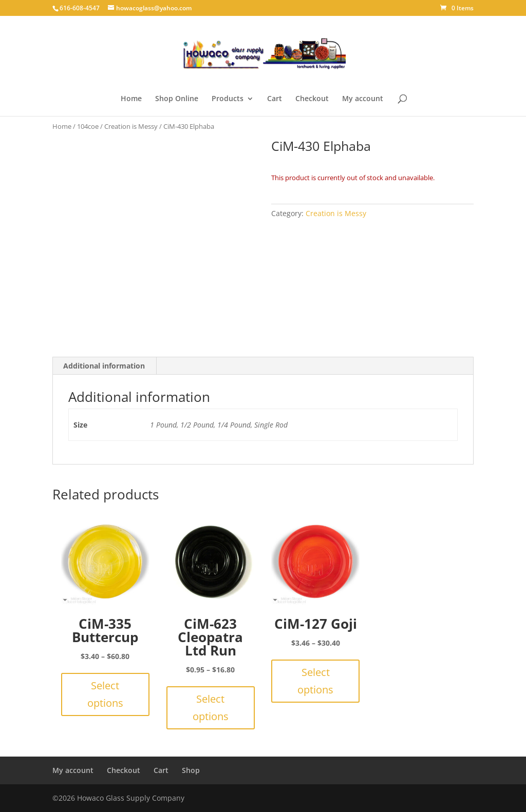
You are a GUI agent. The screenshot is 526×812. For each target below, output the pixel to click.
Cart (275, 99)
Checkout (312, 99)
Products (228, 99)
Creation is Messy (131, 126)
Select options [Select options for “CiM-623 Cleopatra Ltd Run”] (211, 708)
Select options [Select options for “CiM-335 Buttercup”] (105, 694)
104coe (88, 126)
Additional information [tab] (104, 366)
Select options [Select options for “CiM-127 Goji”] (315, 681)
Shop (191, 770)
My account (363, 99)
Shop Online (177, 99)
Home (131, 99)
